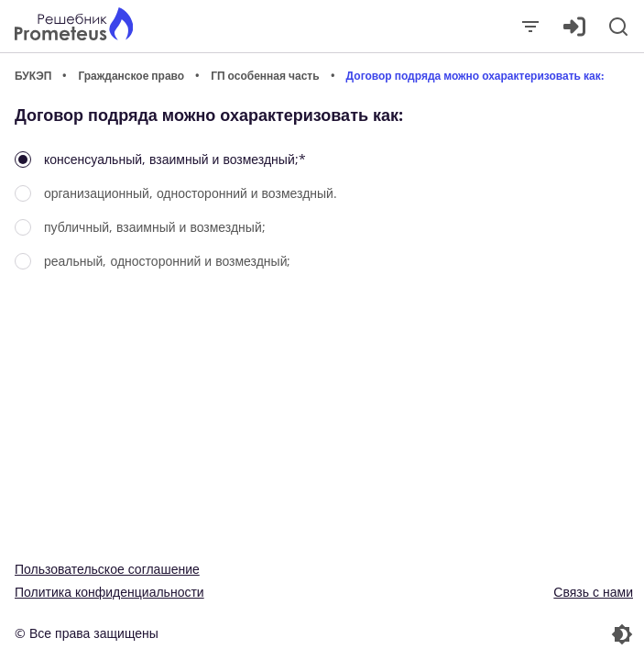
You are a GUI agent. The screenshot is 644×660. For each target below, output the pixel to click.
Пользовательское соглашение (107, 569)
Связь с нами (593, 592)
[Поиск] (618, 27)
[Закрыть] (530, 27)
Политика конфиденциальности (109, 592)
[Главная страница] (74, 26)
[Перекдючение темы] (480, 634)
